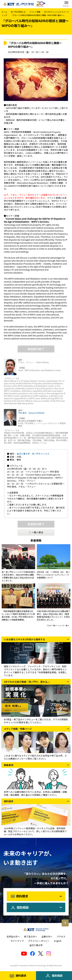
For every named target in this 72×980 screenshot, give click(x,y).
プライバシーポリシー (39, 941)
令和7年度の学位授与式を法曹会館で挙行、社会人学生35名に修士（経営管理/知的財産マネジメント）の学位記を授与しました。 (53, 615)
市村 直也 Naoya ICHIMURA (31, 413)
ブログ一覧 (51, 625)
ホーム (4, 12)
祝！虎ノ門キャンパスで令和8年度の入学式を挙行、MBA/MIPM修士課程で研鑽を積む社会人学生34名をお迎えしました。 (18, 576)
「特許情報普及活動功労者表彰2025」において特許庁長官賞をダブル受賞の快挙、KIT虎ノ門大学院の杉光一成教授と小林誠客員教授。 (18, 615)
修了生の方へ (31, 937)
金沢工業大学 (36, 945)
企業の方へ (47, 937)
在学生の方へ (13, 937)
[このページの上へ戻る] (65, 923)
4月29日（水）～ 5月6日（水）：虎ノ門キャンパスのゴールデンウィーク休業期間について (53, 575)
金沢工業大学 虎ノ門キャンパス (33, 454)
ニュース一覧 (63, 625)
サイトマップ (17, 941)
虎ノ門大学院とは (18, 12)
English (58, 941)
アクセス (61, 937)
